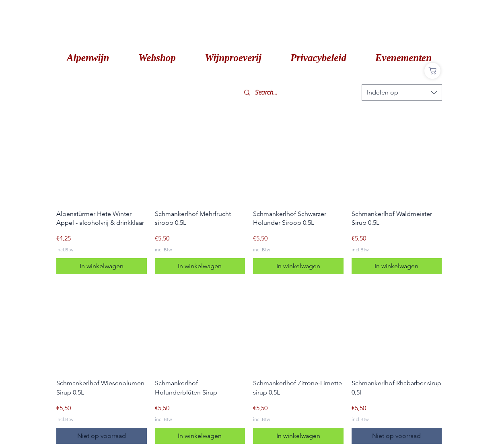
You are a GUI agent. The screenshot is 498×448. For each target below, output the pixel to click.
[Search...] (299, 93)
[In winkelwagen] (102, 266)
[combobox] (402, 92)
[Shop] (432, 71)
